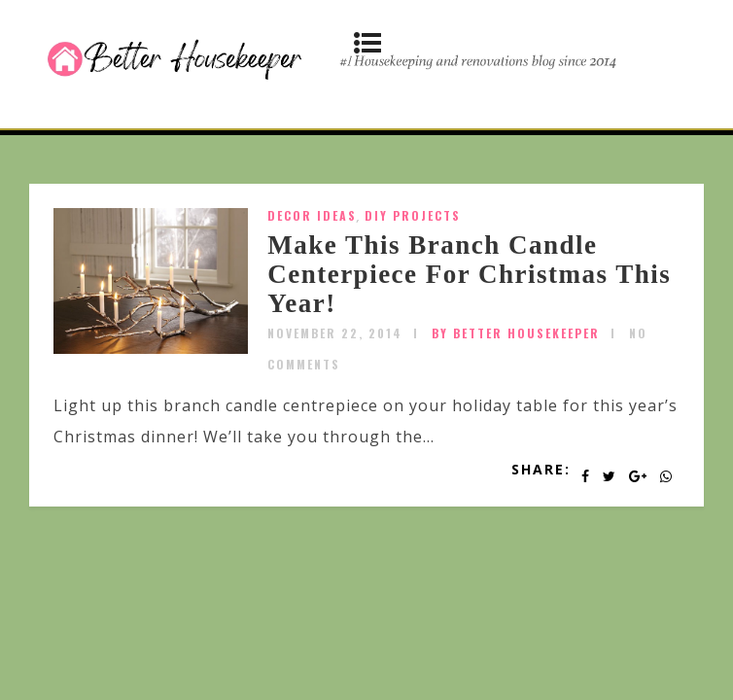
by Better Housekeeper (516, 333)
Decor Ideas (312, 215)
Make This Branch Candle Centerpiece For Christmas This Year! (469, 274)
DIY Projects (413, 215)
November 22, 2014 (335, 333)
